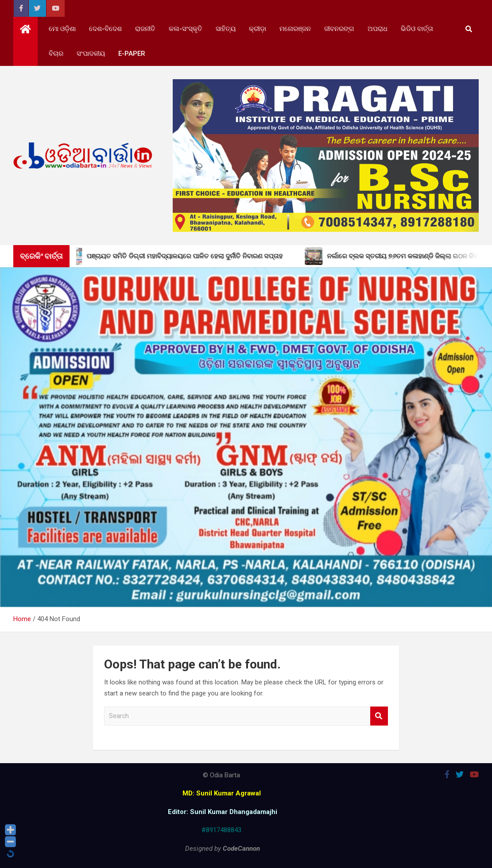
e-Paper (132, 54)
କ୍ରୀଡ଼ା (258, 29)
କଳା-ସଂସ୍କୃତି (186, 29)
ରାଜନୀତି (145, 29)
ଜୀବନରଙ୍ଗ (339, 29)
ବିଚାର (56, 54)
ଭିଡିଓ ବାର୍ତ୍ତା (417, 29)
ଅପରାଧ (378, 29)
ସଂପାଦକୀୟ (91, 54)
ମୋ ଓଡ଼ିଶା (62, 29)
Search (379, 716)
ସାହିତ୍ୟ (226, 29)
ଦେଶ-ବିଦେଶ (105, 29)
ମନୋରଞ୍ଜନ (295, 29)
